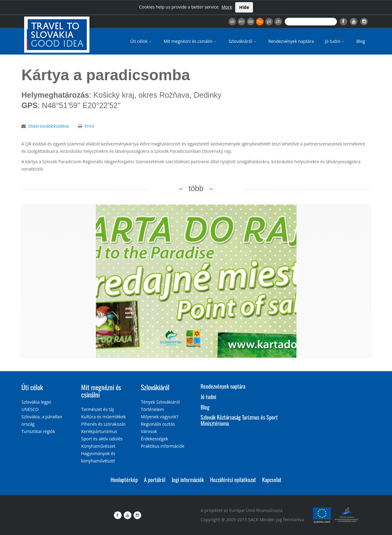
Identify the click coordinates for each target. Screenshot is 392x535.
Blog (361, 41)
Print (89, 126)
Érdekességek (155, 439)
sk (232, 21)
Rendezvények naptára (291, 41)
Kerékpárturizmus (99, 431)
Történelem (153, 409)
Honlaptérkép (124, 480)
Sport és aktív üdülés (102, 439)
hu (260, 21)
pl (269, 21)
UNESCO (30, 409)
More (227, 7)
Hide (244, 7)
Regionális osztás (158, 424)
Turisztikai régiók (38, 431)
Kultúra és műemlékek (104, 417)
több (196, 188)
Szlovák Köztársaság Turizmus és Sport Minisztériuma (239, 420)
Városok (149, 431)
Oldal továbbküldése (49, 126)
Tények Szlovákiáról (160, 402)
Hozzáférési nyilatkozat (233, 480)
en (241, 21)
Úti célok (142, 41)
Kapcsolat (272, 480)
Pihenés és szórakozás (103, 424)
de (251, 21)
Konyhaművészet (98, 446)
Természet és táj (97, 409)
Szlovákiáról (243, 41)
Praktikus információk (163, 446)
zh (278, 21)
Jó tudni (335, 41)
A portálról (155, 480)
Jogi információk (188, 480)
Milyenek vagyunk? (160, 417)
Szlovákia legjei (36, 402)
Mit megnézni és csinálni (190, 41)
